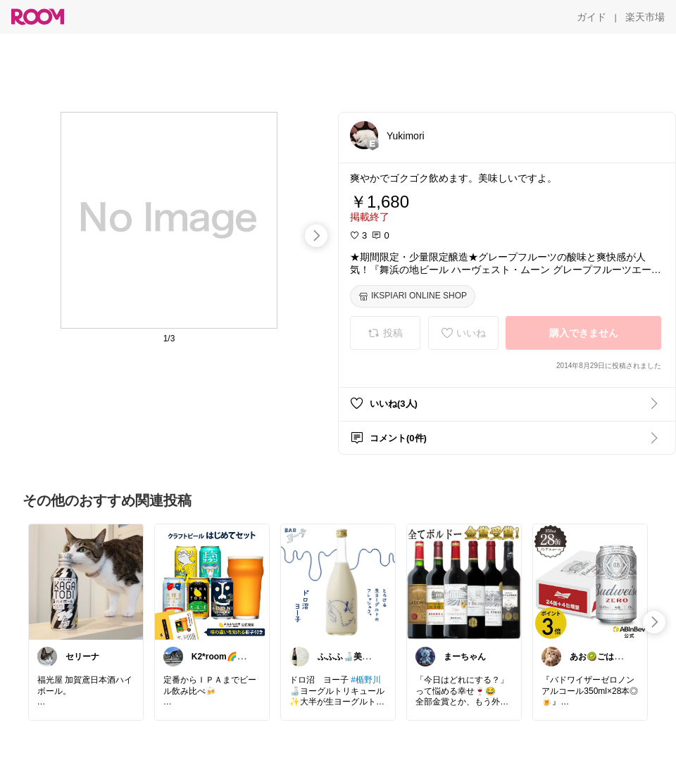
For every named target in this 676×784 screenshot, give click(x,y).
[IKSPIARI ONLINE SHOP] (413, 296)
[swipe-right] (316, 236)
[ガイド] (591, 17)
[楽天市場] (645, 17)
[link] (86, 581)
